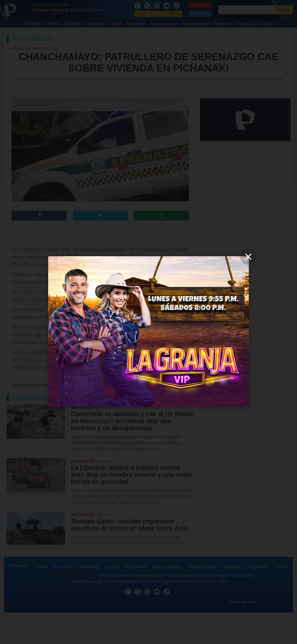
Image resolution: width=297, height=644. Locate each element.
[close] (248, 257)
